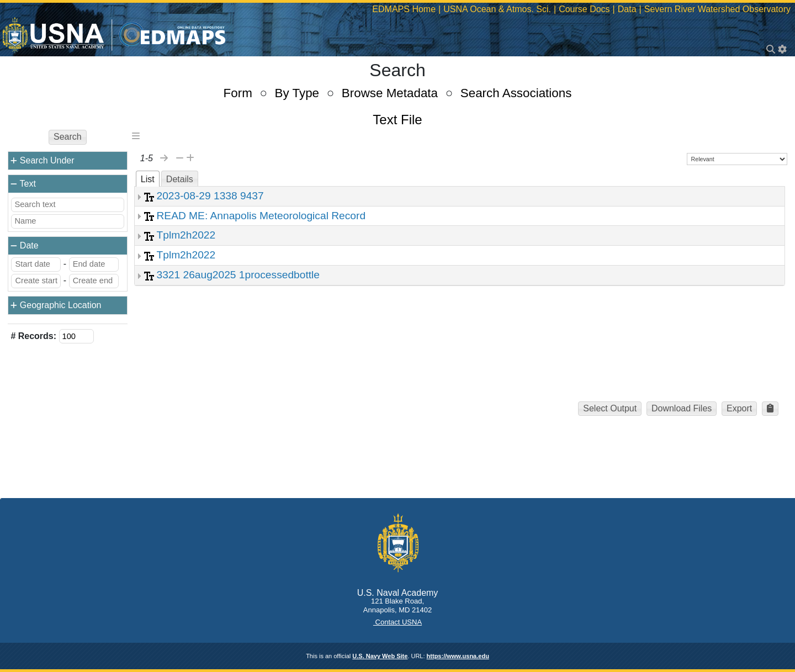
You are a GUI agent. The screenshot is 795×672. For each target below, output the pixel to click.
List (148, 179)
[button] (770, 409)
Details (180, 179)
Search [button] (68, 137)
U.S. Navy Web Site (380, 656)
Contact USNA (397, 622)
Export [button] (739, 408)
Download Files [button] (682, 408)
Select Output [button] (610, 408)
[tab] (148, 179)
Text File (397, 120)
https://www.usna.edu (458, 656)
